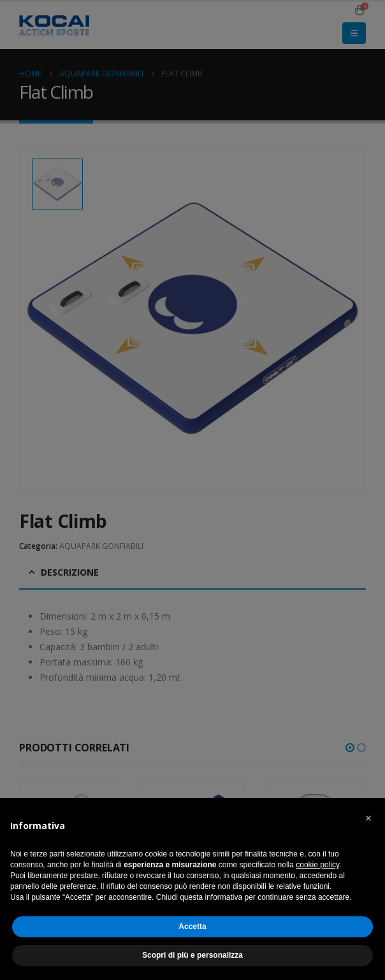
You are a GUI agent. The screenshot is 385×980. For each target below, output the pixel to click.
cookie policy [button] (317, 865)
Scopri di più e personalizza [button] (192, 955)
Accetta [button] (192, 927)
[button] (368, 818)
